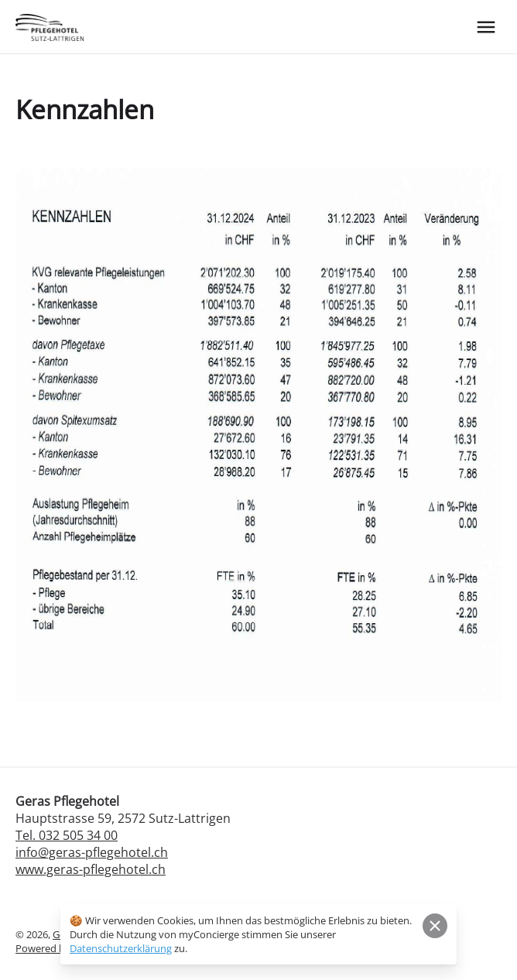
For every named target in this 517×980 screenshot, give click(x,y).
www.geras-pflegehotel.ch (91, 869)
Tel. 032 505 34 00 (67, 835)
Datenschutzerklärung (121, 948)
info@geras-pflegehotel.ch (92, 852)
